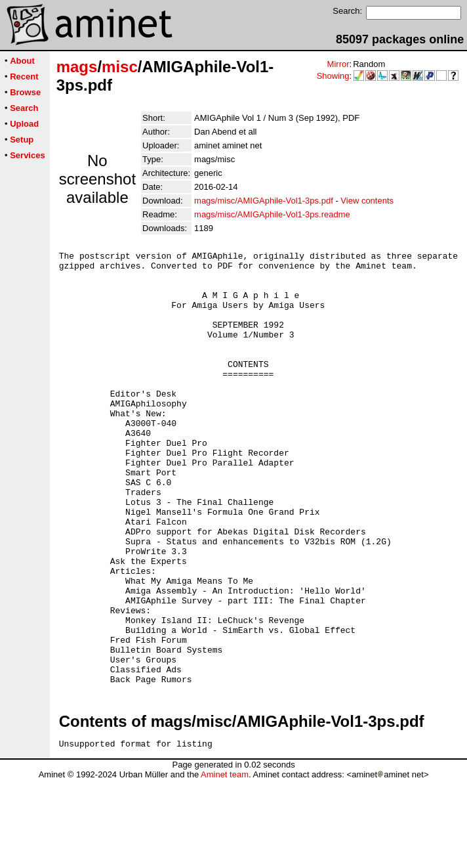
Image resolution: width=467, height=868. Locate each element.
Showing (333, 76)
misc (120, 67)
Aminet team (225, 863)
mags (77, 67)
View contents (367, 201)
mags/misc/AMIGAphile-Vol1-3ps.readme (272, 214)
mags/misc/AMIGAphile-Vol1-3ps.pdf (264, 201)
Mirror (338, 64)
